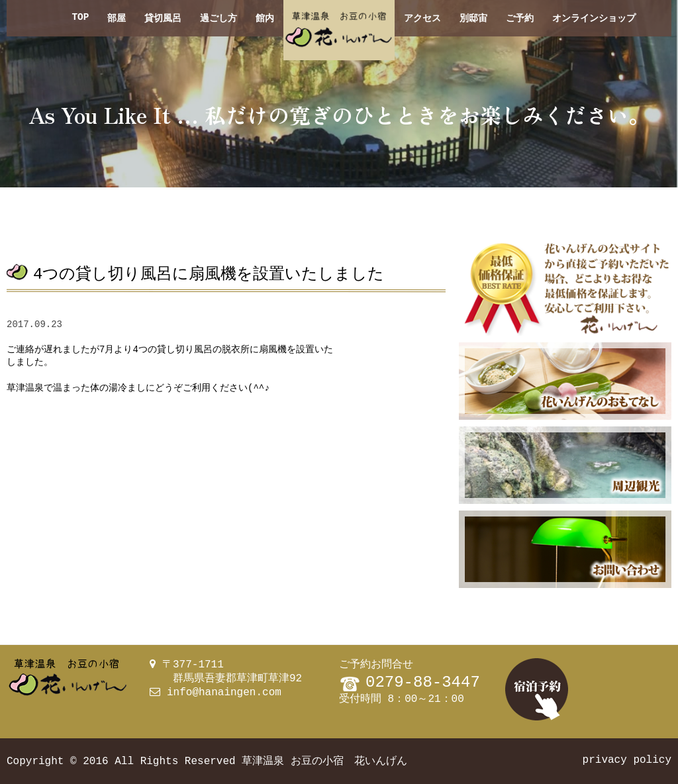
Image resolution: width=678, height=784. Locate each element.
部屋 (117, 18)
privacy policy (627, 760)
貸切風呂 (163, 18)
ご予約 (520, 18)
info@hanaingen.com (224, 693)
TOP (80, 18)
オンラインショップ (594, 18)
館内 (265, 18)
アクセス (422, 18)
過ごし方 (218, 18)
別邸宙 (473, 18)
